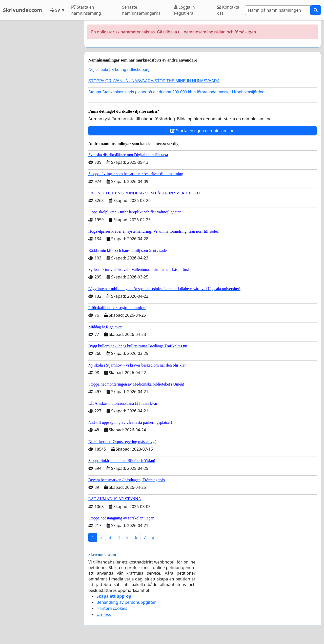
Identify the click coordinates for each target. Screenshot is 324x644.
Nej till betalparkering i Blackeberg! (119, 69)
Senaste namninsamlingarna (141, 10)
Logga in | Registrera (186, 10)
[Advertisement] (40, 96)
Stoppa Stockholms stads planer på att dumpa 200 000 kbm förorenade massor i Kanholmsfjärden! (177, 92)
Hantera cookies (112, 608)
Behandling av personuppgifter (126, 602)
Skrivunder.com (23, 10)
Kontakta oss (228, 10)
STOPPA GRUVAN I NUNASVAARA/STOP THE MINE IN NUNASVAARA (154, 81)
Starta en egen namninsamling (202, 131)
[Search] (278, 10)
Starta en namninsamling (86, 10)
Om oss (104, 614)
